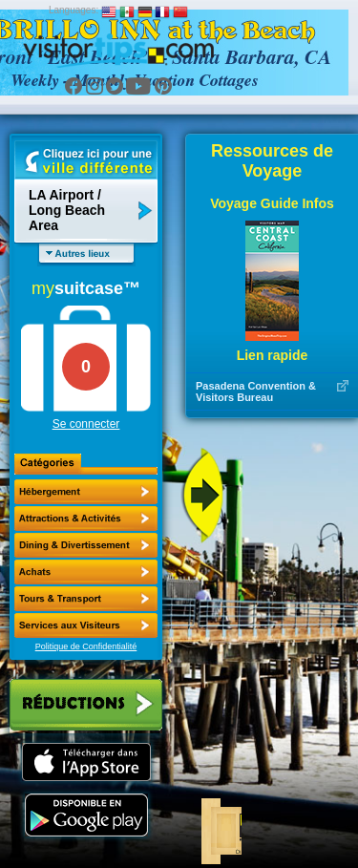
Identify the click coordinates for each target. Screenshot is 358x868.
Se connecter (86, 424)
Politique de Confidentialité (86, 646)
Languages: (74, 10)
